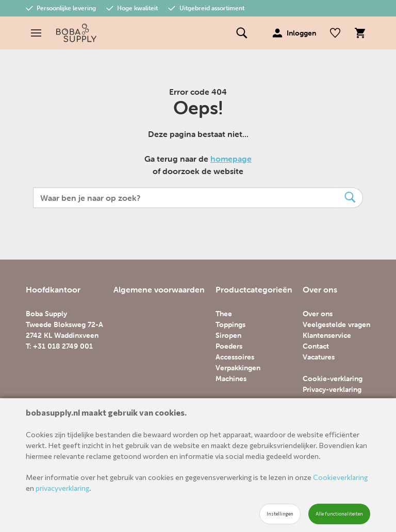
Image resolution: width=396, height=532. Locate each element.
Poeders (229, 346)
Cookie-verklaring (333, 379)
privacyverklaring (62, 488)
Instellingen (280, 514)
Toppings (230, 324)
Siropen (228, 335)
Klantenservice (327, 335)
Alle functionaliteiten (339, 514)
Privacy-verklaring (332, 389)
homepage (231, 159)
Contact (316, 346)
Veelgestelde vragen (336, 324)
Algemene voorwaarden (159, 289)
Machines (231, 379)
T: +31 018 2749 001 (59, 346)
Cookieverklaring (340, 477)
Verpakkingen (238, 368)
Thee (224, 314)
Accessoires (235, 357)
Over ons (318, 314)
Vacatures (319, 357)
